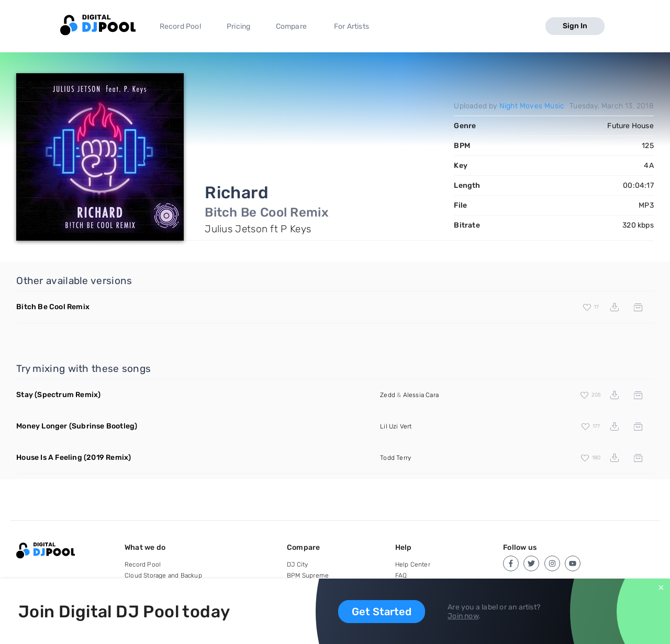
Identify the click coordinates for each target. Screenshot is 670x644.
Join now (463, 616)
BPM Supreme (308, 575)
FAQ (401, 575)
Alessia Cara (421, 395)
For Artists (351, 26)
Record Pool (180, 26)
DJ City (297, 564)
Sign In (575, 26)
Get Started (382, 612)
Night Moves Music (532, 106)
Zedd (388, 395)
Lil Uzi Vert (396, 426)
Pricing (238, 26)
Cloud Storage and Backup (163, 575)
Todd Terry (395, 458)
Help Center (413, 564)
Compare (291, 26)
